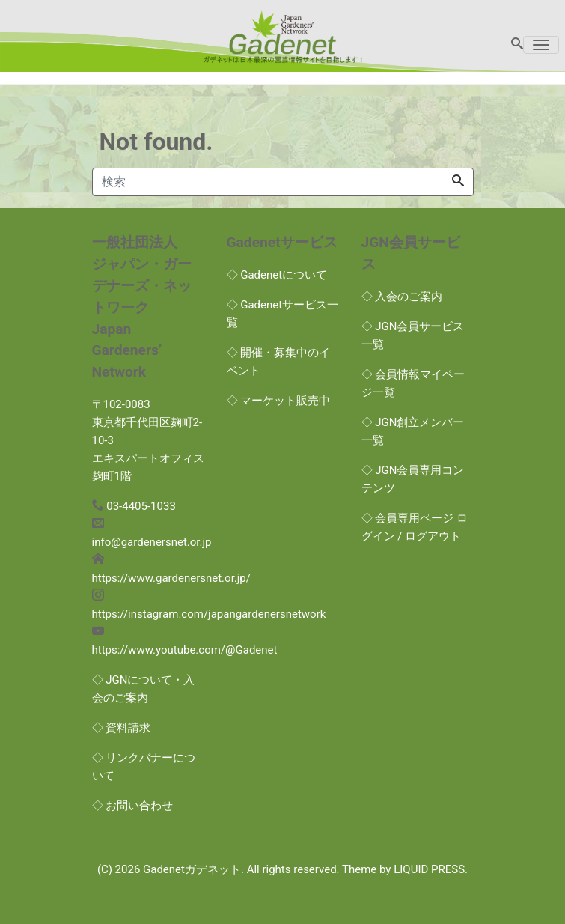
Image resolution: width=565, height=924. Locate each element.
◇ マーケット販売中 (279, 401)
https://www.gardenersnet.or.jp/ (171, 578)
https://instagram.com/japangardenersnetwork (209, 614)
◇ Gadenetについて (277, 275)
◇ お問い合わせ (133, 806)
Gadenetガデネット (192, 869)
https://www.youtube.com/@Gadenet (185, 650)
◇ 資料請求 (122, 728)
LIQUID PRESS (429, 869)
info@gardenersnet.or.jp (152, 542)
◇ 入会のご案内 (402, 297)
